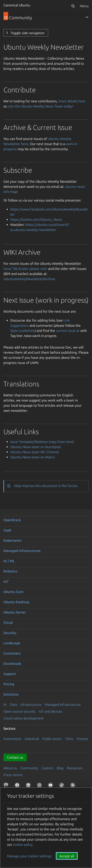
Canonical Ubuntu (17, 5)
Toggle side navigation (27, 33)
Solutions (11, 694)
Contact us (15, 757)
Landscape (12, 643)
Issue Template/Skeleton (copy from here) (42, 442)
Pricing (9, 684)
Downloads (12, 664)
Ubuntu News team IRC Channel (35, 452)
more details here (72, 101)
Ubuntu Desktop (16, 602)
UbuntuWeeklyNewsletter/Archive (29, 279)
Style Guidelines (22, 331)
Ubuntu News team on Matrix (33, 457)
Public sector (52, 739)
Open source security (19, 711)
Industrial (32, 739)
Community (29, 768)
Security (10, 633)
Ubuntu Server (15, 612)
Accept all (67, 856)
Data (13, 705)
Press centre (13, 775)
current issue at (68, 331)
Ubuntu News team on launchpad (35, 447)
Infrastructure (31, 705)
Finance (82, 739)
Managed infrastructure (22, 551)
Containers (12, 653)
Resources (75, 768)
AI (5, 705)
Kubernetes (12, 540)
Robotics (10, 571)
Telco (69, 739)
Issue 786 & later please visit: (25, 269)
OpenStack (12, 520)
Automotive (12, 739)
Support (10, 674)
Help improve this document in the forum (45, 486)
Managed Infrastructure (63, 705)
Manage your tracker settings (29, 856)
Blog (60, 768)
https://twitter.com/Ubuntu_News (36, 219)
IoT (6, 581)
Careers (47, 768)
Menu (84, 6)
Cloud (8, 622)
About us (10, 768)
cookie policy (23, 844)
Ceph (7, 530)
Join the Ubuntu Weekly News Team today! (40, 106)
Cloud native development (24, 718)
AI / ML (9, 561)
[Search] (73, 6)
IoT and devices (51, 711)
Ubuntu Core (13, 592)
